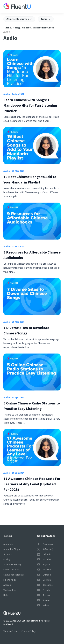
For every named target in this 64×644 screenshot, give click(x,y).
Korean (44, 600)
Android (7, 585)
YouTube (44, 559)
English (44, 564)
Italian (43, 605)
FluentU (8, 28)
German (44, 580)
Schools (8, 554)
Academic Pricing (12, 564)
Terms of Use (10, 631)
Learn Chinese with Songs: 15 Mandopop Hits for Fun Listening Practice (30, 105)
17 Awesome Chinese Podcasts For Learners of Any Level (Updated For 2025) (32, 484)
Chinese (26, 28)
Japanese (45, 585)
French (43, 590)
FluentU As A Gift (12, 570)
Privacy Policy (29, 631)
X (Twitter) (45, 549)
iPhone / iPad (10, 580)
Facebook (45, 544)
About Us (8, 544)
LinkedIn (44, 554)
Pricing (7, 559)
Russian (44, 595)
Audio (7, 94)
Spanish (44, 570)
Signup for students (14, 575)
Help (6, 595)
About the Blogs (12, 549)
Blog (17, 28)
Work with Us (10, 590)
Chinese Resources (43, 28)
